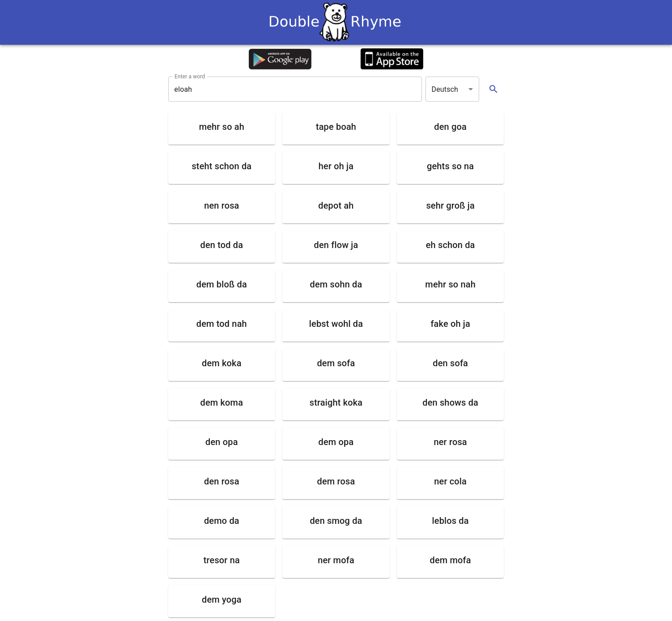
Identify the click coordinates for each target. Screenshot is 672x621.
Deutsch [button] (445, 89)
